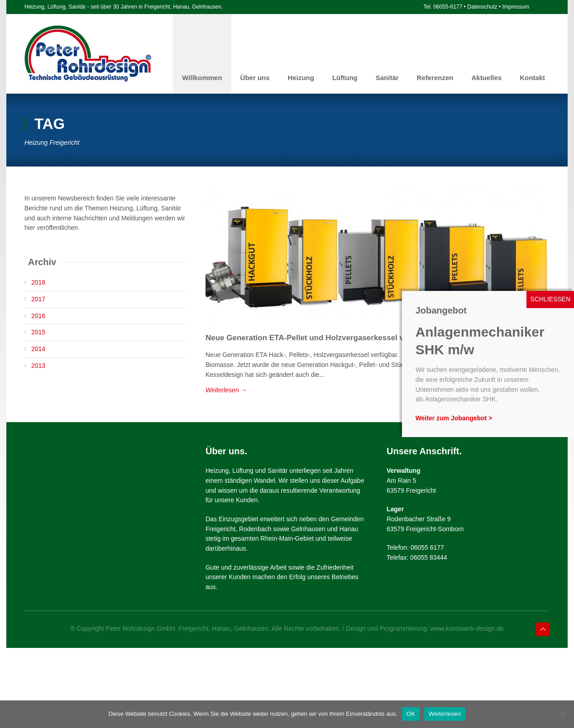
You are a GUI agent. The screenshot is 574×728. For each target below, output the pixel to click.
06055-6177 (448, 7)
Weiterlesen (445, 714)
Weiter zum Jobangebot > (454, 418)
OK (411, 714)
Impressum (516, 7)
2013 (38, 366)
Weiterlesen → (226, 390)
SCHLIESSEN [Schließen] (550, 299)
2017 (38, 299)
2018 (38, 282)
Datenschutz (482, 7)
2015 (38, 332)
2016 (38, 316)
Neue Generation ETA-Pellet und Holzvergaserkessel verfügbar (320, 338)
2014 (38, 349)
